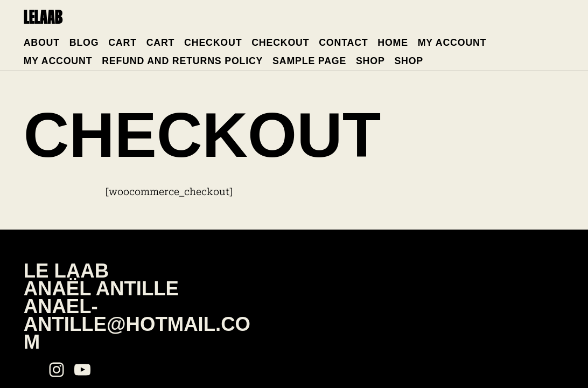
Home (393, 43)
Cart (122, 43)
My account (452, 43)
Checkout (213, 43)
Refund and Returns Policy (182, 61)
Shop (370, 61)
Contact (343, 43)
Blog (84, 43)
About (42, 43)
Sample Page (309, 61)
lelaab (43, 19)
